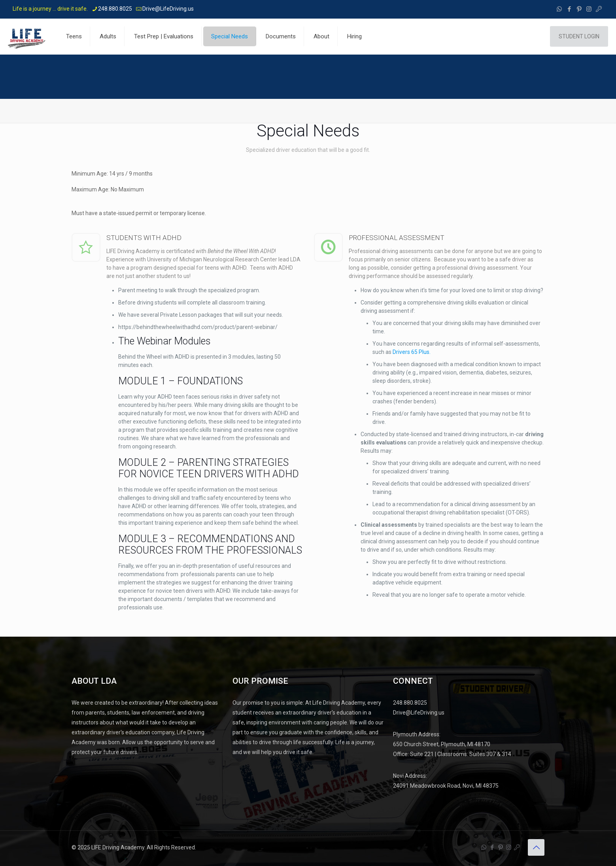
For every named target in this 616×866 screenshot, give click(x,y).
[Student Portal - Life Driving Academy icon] (599, 9)
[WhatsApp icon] (559, 9)
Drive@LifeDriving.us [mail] (168, 9)
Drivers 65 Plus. (412, 352)
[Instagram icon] (589, 9)
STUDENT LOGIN (579, 36)
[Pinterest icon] (579, 9)
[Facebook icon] (569, 9)
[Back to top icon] (536, 847)
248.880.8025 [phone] (115, 9)
